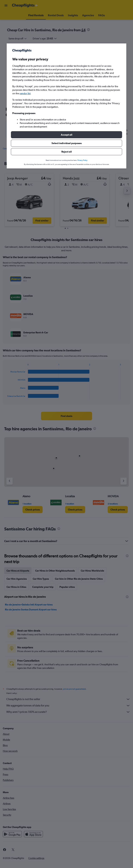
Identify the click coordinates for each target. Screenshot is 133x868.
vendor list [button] (25, 93)
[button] (66, 135)
